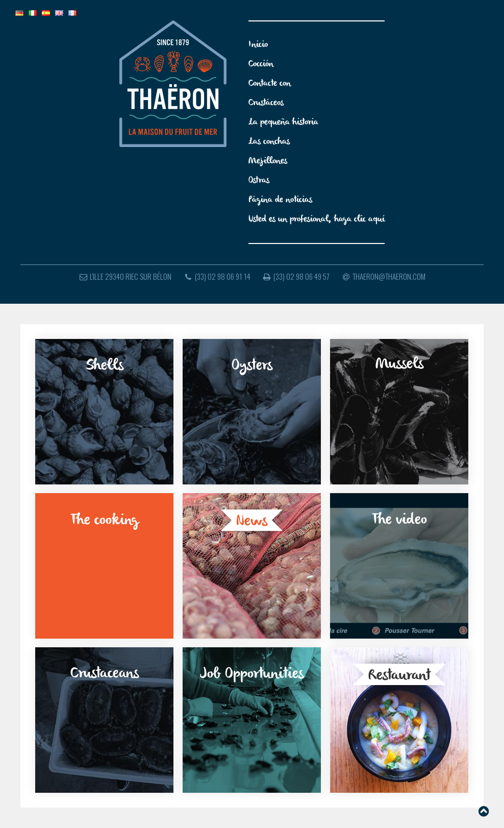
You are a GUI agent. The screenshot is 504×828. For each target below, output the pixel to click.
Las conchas (269, 142)
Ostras (259, 180)
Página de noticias (280, 200)
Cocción (261, 64)
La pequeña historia (283, 122)
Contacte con (270, 83)
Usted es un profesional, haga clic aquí (317, 219)
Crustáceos (266, 103)
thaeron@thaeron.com (383, 276)
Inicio (258, 45)
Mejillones (268, 161)
